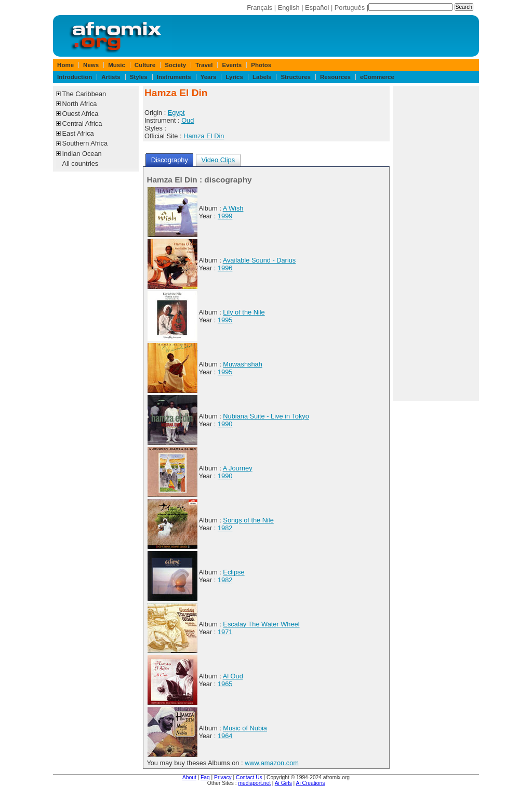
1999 (225, 216)
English (289, 8)
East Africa (78, 133)
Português (350, 8)
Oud (188, 120)
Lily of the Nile (244, 312)
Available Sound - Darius (260, 260)
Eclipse (234, 572)
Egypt (176, 113)
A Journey (238, 468)
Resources (335, 77)
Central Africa (82, 123)
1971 (225, 632)
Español (317, 8)
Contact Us (249, 777)
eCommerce (377, 77)
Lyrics (234, 77)
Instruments (174, 77)
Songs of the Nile (248, 520)
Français (260, 8)
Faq (205, 777)
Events (232, 65)
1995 (225, 320)
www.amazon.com (272, 763)
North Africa (80, 104)
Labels (262, 77)
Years (209, 77)
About (189, 777)
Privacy (223, 777)
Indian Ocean (82, 154)
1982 (225, 528)
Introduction (75, 77)
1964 (225, 736)
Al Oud (233, 676)
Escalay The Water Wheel (261, 624)
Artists (111, 77)
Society (175, 65)
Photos (261, 65)
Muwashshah (242, 364)
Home (65, 65)
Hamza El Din (204, 136)
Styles (139, 77)
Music (117, 65)
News (91, 65)
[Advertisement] (436, 243)
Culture (145, 65)
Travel (204, 65)
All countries (81, 163)
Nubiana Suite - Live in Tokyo (266, 416)
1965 (225, 684)
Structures (296, 77)
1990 (225, 424)
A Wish (233, 208)
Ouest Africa (81, 114)
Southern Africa (85, 143)
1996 (225, 268)
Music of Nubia (245, 728)
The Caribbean (84, 94)
